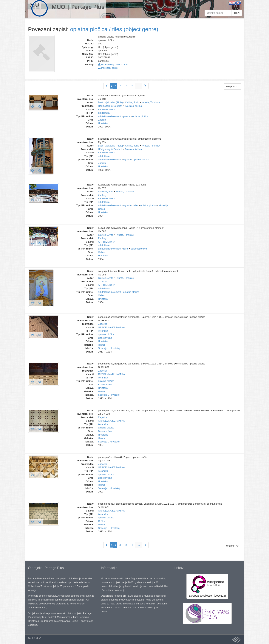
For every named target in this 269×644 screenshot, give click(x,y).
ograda (127, 159)
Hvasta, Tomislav (151, 102)
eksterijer (164, 205)
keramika (103, 331)
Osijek (101, 209)
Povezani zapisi (108, 68)
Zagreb (102, 120)
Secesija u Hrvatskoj (109, 348)
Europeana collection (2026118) (207, 586)
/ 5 (115, 86)
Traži (237, 13)
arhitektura (104, 113)
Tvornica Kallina (133, 106)
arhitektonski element (110, 116)
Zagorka (103, 324)
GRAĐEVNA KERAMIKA (111, 327)
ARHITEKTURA (107, 109)
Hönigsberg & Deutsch (110, 106)
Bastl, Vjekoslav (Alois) (110, 102)
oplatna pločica (140, 116)
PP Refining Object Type (113, 64)
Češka (102, 521)
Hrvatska (103, 123)
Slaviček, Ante (106, 192)
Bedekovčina (105, 338)
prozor (127, 116)
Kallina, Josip (132, 102)
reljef (136, 205)
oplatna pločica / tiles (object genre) (114, 29)
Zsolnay (102, 195)
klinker (102, 345)
